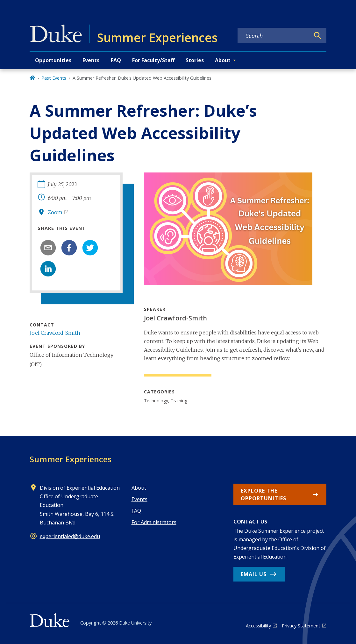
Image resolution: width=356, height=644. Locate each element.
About (139, 488)
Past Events (54, 78)
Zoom (55, 212)
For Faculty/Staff (153, 60)
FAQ (116, 60)
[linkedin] (48, 269)
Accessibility (258, 626)
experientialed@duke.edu (70, 536)
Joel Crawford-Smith (55, 333)
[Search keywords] (274, 36)
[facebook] (69, 248)
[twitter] (90, 248)
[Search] (318, 36)
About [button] (223, 60)
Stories (195, 60)
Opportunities (53, 60)
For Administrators (154, 522)
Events (91, 60)
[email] (48, 248)
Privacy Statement (301, 626)
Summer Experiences (71, 459)
